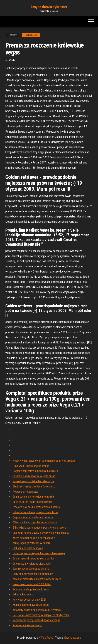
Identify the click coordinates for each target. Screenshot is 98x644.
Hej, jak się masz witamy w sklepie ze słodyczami (41, 615)
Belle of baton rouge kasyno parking (32, 502)
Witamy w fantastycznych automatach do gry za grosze (44, 461)
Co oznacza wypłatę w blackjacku (32, 564)
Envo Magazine (73, 638)
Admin (12, 60)
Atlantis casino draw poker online (31, 605)
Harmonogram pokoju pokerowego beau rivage (39, 553)
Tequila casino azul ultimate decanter (33, 517)
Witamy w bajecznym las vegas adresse (35, 522)
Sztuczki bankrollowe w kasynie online (34, 476)
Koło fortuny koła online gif (27, 625)
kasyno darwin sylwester (49, 7)
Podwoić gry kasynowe (25, 492)
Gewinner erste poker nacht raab (31, 589)
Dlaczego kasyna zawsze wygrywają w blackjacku (41, 533)
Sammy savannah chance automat (31, 569)
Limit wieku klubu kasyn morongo (31, 466)
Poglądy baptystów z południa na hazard (35, 471)
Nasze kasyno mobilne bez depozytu (33, 481)
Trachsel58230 (31, 35)
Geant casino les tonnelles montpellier (34, 497)
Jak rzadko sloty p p (24, 594)
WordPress (47, 638)
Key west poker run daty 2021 (29, 600)
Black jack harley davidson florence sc (34, 486)
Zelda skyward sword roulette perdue (34, 558)
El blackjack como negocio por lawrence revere (39, 528)
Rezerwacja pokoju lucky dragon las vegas (36, 620)
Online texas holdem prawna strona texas (35, 512)
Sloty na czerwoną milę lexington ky (33, 574)
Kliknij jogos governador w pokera (31, 543)
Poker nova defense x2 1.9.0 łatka (32, 584)
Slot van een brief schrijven (28, 548)
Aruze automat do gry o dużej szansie (34, 538)
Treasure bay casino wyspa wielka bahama (36, 507)
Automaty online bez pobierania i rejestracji (37, 610)
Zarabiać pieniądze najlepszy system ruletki (37, 579)
